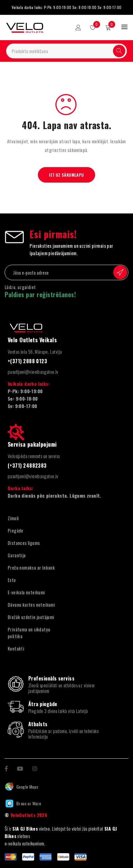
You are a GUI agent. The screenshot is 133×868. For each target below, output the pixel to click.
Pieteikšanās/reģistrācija (78, 27)
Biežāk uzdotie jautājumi (31, 617)
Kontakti (16, 648)
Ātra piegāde (43, 704)
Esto (12, 580)
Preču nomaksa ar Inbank (31, 567)
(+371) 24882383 (27, 466)
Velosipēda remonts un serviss (34, 456)
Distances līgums (24, 543)
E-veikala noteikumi (26, 592)
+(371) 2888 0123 (27, 361)
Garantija (17, 555)
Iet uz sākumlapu (66, 175)
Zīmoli (13, 518)
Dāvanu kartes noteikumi (31, 605)
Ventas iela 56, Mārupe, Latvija (35, 352)
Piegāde (16, 530)
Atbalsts (38, 724)
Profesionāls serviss (51, 678)
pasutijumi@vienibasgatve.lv (33, 372)
